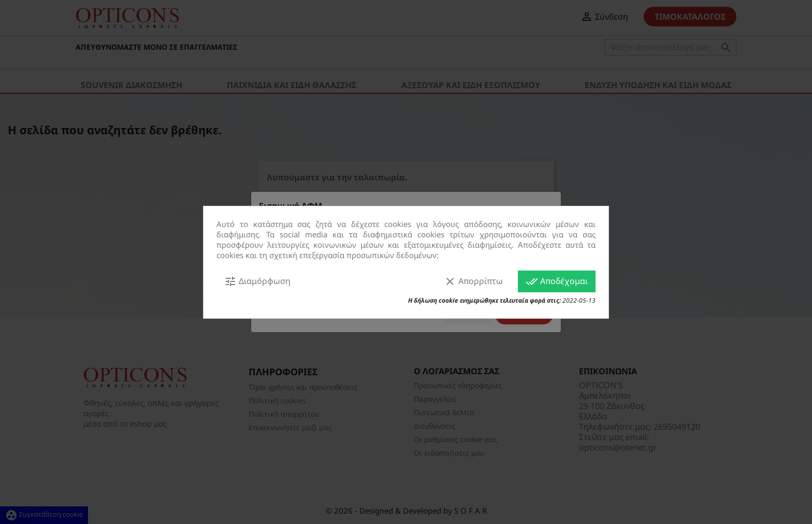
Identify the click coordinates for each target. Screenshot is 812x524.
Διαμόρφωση (257, 281)
